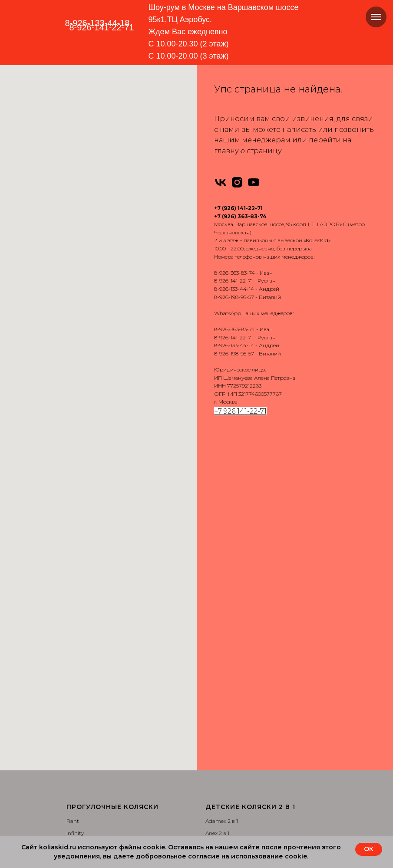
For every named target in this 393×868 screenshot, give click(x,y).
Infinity (75, 497)
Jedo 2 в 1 (217, 559)
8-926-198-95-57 (234, 297)
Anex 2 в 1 (217, 497)
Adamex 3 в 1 (83, 694)
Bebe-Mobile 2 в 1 (227, 510)
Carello (75, 597)
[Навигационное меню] (376, 17)
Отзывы (216, 744)
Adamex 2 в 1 (222, 485)
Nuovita (76, 559)
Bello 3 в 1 (78, 818)
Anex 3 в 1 (78, 706)
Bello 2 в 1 (217, 659)
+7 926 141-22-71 (240, 411)
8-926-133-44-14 (234, 289)
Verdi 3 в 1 (78, 793)
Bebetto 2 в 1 (221, 522)
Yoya (72, 534)
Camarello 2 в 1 (224, 534)
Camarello (79, 572)
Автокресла (220, 694)
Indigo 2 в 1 (219, 547)
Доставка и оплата (228, 731)
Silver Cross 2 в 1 (225, 597)
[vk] (221, 182)
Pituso (74, 547)
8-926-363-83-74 (234, 273)
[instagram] (237, 182)
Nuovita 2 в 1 (221, 572)
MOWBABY (81, 621)
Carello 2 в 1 (220, 634)
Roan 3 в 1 (79, 768)
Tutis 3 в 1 (78, 781)
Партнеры (218, 806)
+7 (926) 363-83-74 (240, 216)
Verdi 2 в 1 (218, 621)
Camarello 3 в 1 (85, 744)
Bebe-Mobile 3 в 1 (88, 719)
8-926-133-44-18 (97, 23)
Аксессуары (221, 706)
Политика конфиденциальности (247, 793)
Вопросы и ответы (229, 768)
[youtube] (254, 182)
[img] (99, 45)
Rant (73, 485)
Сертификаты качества (234, 781)
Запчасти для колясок (234, 719)
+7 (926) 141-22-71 (238, 208)
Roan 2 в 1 (218, 584)
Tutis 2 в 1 (217, 609)
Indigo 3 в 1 (80, 756)
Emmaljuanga (85, 522)
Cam (73, 584)
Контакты (217, 756)
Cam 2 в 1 (217, 646)
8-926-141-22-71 (233, 281)
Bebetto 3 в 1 (82, 731)
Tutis (73, 510)
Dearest (76, 609)
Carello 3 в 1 (81, 806)
